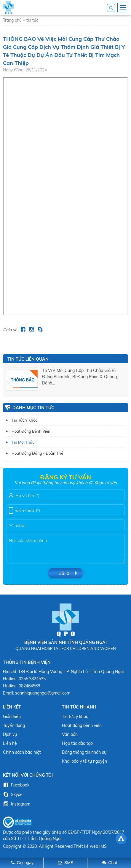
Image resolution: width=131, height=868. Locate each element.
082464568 (29, 686)
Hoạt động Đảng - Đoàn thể (37, 453)
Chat (113, 863)
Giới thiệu (12, 717)
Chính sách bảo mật (22, 752)
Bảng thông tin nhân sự (84, 752)
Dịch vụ (10, 734)
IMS (103, 846)
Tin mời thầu (23, 442)
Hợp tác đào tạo (77, 743)
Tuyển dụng (14, 725)
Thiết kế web (86, 846)
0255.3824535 (32, 679)
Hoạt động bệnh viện (31, 431)
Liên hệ (10, 743)
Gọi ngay (25, 863)
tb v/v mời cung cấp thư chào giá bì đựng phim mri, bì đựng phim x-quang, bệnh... (80, 377)
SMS (69, 863)
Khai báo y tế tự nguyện (84, 761)
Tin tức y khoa (25, 420)
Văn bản (70, 734)
